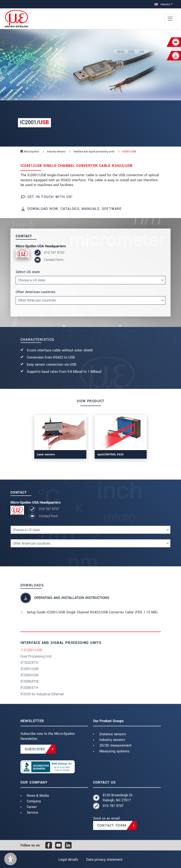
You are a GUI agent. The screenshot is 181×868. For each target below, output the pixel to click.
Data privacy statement (104, 860)
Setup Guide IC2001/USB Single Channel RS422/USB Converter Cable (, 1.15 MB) (92, 612)
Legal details (68, 860)
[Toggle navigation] (170, 19)
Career (32, 807)
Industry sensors (112, 740)
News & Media (38, 796)
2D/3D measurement (115, 745)
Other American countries (35, 292)
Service (32, 812)
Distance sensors (113, 734)
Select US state (28, 272)
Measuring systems (114, 751)
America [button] (162, 4)
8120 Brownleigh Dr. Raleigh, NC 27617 (118, 798)
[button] (10, 859)
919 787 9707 (54, 253)
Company (34, 801)
